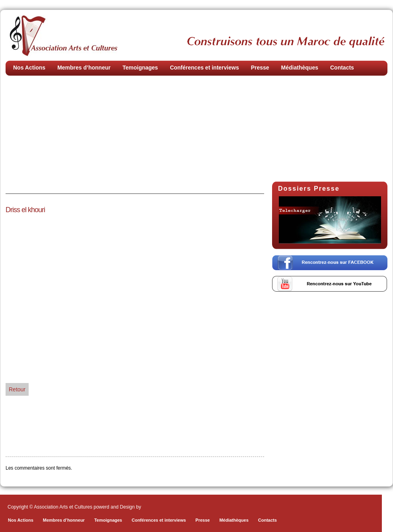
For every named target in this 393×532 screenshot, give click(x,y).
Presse (260, 68)
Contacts (342, 68)
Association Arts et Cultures (63, 36)
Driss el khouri (25, 210)
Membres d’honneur (84, 68)
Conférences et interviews (204, 68)
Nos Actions (29, 68)
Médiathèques (300, 68)
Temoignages (140, 68)
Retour (17, 389)
